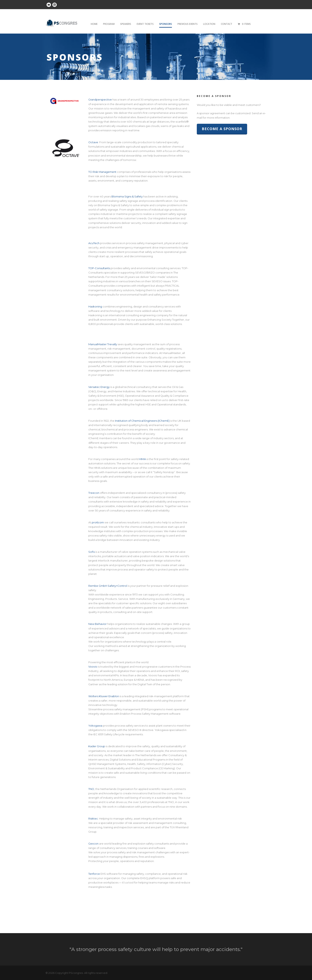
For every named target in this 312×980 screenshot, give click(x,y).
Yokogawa (95, 726)
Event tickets (145, 24)
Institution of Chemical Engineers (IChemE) (142, 421)
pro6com (98, 522)
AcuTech (94, 243)
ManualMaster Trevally (103, 344)
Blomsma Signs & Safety (127, 196)
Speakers (126, 24)
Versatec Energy (99, 387)
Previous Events (188, 24)
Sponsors (166, 24)
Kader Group (97, 746)
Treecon (94, 493)
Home (94, 24)
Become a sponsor (222, 129)
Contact (227, 24)
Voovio (93, 667)
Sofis (92, 552)
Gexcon (93, 844)
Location (209, 24)
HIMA (142, 459)
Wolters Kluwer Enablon (104, 696)
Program (109, 24)
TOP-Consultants (99, 268)
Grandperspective (100, 100)
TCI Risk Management (102, 172)
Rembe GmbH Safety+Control (108, 586)
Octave (93, 142)
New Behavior (97, 624)
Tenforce (94, 874)
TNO (91, 789)
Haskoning (95, 306)
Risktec (93, 819)
